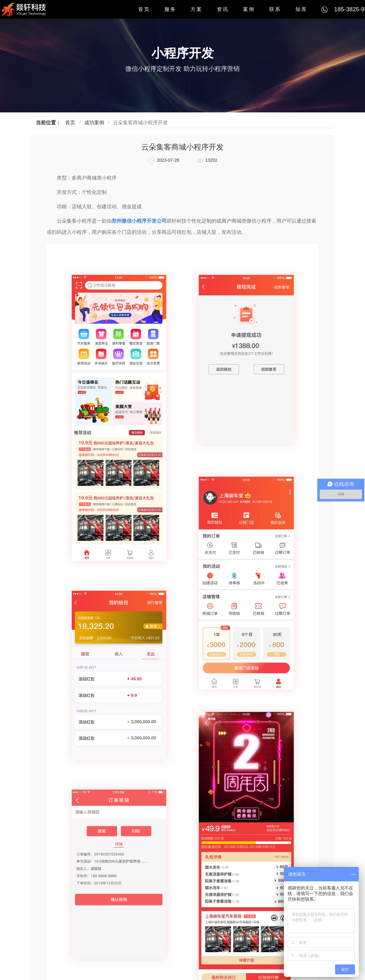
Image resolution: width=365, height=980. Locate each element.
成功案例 (94, 123)
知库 (301, 9)
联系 (275, 9)
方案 (197, 9)
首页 (144, 9)
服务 (170, 9)
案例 (249, 9)
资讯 (223, 9)
